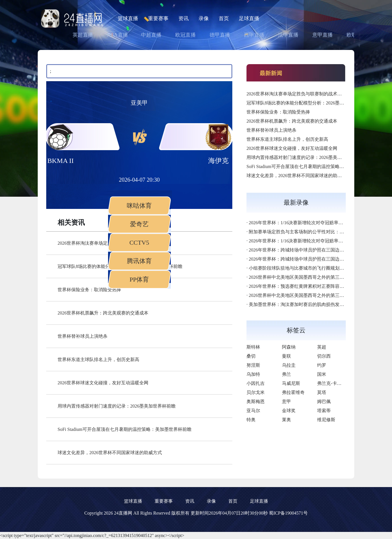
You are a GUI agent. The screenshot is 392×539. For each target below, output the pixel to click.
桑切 (251, 356)
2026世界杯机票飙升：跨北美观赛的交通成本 (103, 313)
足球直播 (249, 18)
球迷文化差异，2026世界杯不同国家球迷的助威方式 (110, 453)
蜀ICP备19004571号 (288, 513)
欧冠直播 (186, 35)
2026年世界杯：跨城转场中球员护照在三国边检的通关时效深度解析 (317, 250)
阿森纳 (289, 347)
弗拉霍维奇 (293, 392)
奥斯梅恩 (256, 401)
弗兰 (286, 374)
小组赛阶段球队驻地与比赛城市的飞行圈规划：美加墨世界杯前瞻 (315, 268)
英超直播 (83, 35)
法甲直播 (288, 35)
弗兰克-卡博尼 (331, 383)
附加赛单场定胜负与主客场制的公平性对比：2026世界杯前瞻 (310, 232)
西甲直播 (254, 35)
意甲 (286, 401)
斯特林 (253, 347)
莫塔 (322, 392)
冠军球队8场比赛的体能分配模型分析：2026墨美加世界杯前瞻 (309, 103)
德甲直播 (220, 35)
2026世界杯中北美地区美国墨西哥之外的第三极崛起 (301, 277)
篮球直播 (128, 18)
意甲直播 (323, 35)
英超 (322, 347)
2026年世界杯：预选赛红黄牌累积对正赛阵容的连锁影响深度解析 (315, 286)
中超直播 (151, 35)
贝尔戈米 (256, 392)
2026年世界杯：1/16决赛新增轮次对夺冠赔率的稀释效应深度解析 (314, 223)
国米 (322, 374)
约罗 (322, 365)
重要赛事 (158, 18)
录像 (204, 18)
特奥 (251, 420)
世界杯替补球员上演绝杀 (83, 336)
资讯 (184, 18)
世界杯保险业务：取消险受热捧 (89, 290)
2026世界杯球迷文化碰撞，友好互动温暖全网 (103, 383)
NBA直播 (117, 35)
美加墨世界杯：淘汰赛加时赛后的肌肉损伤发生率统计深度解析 (312, 304)
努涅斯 (253, 365)
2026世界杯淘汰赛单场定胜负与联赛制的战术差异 (296, 94)
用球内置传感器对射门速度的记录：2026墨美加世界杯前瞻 (117, 406)
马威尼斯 (291, 383)
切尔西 (324, 356)
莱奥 (286, 420)
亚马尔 (253, 411)
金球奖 (289, 411)
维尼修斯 (326, 420)
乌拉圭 (289, 365)
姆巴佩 (324, 401)
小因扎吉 (256, 383)
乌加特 (253, 374)
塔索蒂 (324, 411)
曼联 (286, 356)
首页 (224, 18)
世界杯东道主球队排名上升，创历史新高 (98, 359)
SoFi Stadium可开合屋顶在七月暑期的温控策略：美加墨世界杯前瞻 (125, 429)
